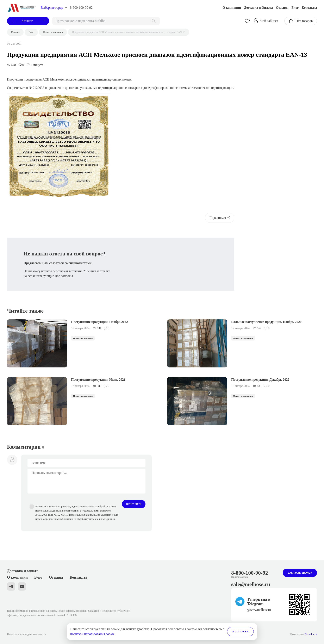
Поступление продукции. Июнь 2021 (98, 380)
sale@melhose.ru (251, 584)
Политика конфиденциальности (27, 634)
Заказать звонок (300, 573)
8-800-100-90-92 (81, 8)
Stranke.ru (311, 634)
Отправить (134, 504)
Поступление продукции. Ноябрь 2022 (99, 322)
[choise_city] (54, 8)
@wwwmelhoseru (259, 610)
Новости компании (83, 338)
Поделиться (220, 218)
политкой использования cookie (92, 634)
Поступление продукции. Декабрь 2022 (260, 380)
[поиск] (106, 21)
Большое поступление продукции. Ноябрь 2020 (266, 322)
